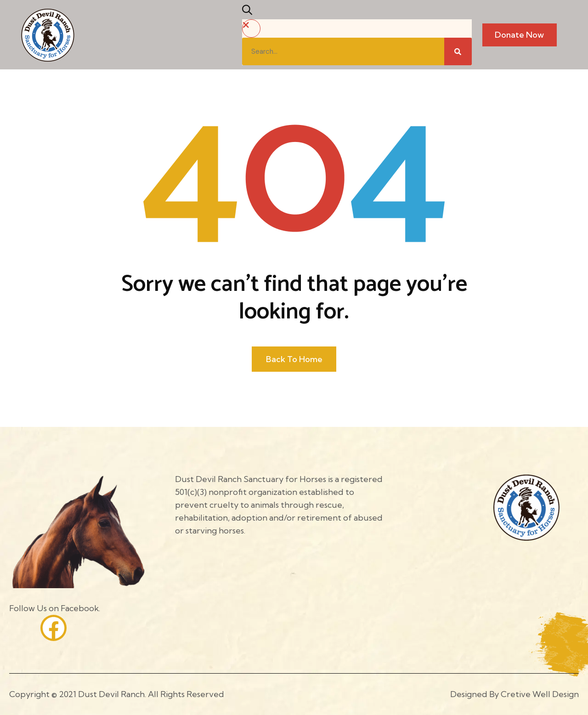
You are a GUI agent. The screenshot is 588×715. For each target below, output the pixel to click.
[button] (250, 12)
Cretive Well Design (540, 694)
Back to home (294, 359)
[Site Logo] (48, 34)
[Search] (458, 51)
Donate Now (519, 35)
